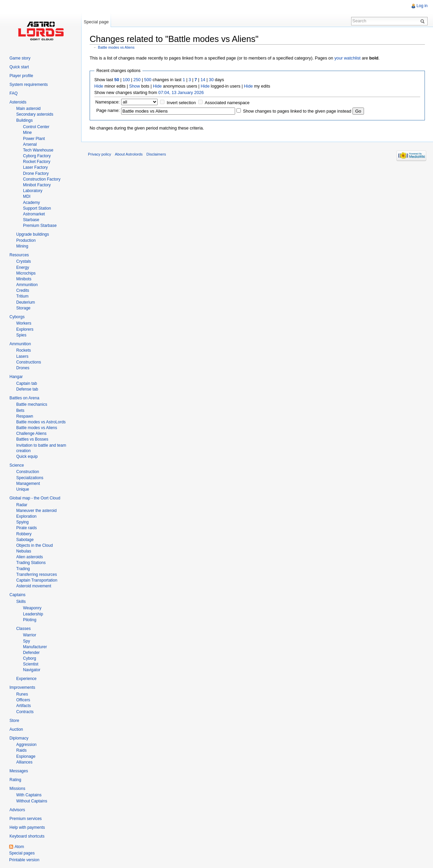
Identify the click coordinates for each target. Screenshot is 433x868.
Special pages (22, 853)
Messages (19, 771)
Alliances (24, 762)
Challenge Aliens (31, 433)
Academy (31, 203)
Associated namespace (227, 103)
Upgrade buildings (33, 234)
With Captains (29, 795)
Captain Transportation (37, 580)
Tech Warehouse (38, 150)
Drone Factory (36, 173)
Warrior (30, 635)
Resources (19, 255)
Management (28, 484)
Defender (31, 653)
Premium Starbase (40, 226)
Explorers (25, 329)
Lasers (22, 356)
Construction (28, 472)
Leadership (33, 614)
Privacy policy (99, 154)
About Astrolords (129, 154)
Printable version (24, 860)
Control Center (36, 127)
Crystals (24, 261)
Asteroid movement (34, 586)
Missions (17, 789)
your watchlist (347, 58)
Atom (19, 847)
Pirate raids (27, 528)
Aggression (26, 745)
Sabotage (25, 540)
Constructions (29, 362)
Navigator (32, 670)
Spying (22, 522)
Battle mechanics (32, 404)
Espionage (26, 756)
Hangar (16, 377)
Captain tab (27, 383)
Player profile (21, 76)
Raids (21, 750)
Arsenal (30, 144)
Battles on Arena (24, 398)
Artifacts (24, 706)
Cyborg (30, 658)
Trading (23, 569)
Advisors (17, 810)
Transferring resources (37, 574)
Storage (23, 308)
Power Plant (34, 139)
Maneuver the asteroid (36, 511)
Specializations (30, 478)
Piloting (30, 620)
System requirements (29, 85)
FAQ (14, 93)
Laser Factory (35, 167)
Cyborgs (17, 317)
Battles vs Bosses (32, 439)
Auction (16, 729)
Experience (26, 679)
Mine (27, 133)
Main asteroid (28, 109)
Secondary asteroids (35, 114)
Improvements (22, 687)
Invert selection (181, 103)
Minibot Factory (37, 185)
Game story (20, 58)
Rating (15, 780)
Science (17, 465)
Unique (23, 489)
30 (211, 80)
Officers (23, 700)
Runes (22, 694)
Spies (21, 335)
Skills (21, 602)
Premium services (26, 819)
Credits (23, 290)
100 (126, 80)
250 (137, 80)
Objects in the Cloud (35, 545)
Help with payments (27, 827)
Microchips (26, 273)
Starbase (31, 220)
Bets (20, 410)
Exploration (26, 516)
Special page (96, 22)
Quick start (19, 67)
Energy (23, 267)
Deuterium (26, 302)
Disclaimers (156, 154)
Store (14, 721)
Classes (24, 629)
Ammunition (27, 285)
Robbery (24, 534)
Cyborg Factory (37, 156)
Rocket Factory (37, 162)
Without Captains (32, 801)
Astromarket (34, 214)
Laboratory (33, 191)
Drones (23, 368)
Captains (17, 595)
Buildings (25, 120)
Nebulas (24, 551)
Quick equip (27, 456)
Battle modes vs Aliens (116, 47)
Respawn (25, 416)
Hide (99, 86)
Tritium (22, 296)
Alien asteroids (30, 557)
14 (203, 80)
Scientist (31, 664)
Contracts (25, 712)
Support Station (37, 208)
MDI (27, 196)
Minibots (24, 279)
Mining (22, 246)
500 (148, 80)
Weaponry (32, 608)
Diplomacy (19, 738)
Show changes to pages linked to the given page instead (297, 111)
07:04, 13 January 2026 (181, 92)
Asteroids (18, 102)
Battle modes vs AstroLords (41, 422)
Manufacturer (35, 647)
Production (26, 240)
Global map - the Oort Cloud (35, 498)
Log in (422, 6)
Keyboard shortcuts (27, 836)
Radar (22, 505)
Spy (27, 641)
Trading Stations (31, 563)
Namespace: (108, 102)
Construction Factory (42, 179)
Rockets (24, 350)
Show (135, 86)
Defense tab (27, 389)
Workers (24, 323)
